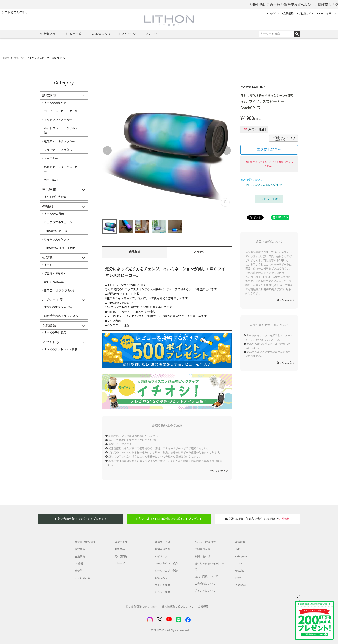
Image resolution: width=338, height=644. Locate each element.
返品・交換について (206, 577)
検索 (297, 34)
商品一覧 (74, 34)
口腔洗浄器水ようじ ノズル (61, 316)
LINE (237, 549)
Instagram (241, 556)
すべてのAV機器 (54, 214)
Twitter (239, 564)
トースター (51, 159)
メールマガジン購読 (166, 571)
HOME (7, 58)
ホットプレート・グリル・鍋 (61, 131)
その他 (78, 571)
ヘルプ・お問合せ (205, 542)
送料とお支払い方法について (210, 567)
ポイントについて (205, 591)
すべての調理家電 (55, 103)
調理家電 (80, 549)
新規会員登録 (162, 549)
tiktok (238, 578)
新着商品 (48, 34)
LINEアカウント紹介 (166, 564)
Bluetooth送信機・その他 (60, 248)
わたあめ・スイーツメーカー (61, 169)
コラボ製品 (51, 180)
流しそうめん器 (54, 282)
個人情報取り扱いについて (178, 607)
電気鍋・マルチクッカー (59, 141)
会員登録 (288, 14)
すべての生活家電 (55, 197)
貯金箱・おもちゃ (55, 273)
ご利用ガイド (306, 14)
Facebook (240, 585)
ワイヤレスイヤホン (56, 240)
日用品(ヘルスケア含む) (59, 291)
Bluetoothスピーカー (57, 231)
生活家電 (80, 556)
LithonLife (120, 564)
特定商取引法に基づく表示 (142, 607)
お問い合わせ (202, 556)
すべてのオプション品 (58, 307)
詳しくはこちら (219, 471)
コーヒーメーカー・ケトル (61, 111)
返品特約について (252, 180)
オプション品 (82, 578)
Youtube (239, 571)
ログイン (274, 14)
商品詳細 (135, 252)
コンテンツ (121, 542)
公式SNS (240, 542)
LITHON (162, 630)
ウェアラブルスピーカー (59, 222)
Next (227, 150)
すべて (48, 265)
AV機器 (79, 564)
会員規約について (205, 584)
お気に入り (101, 34)
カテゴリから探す (85, 542)
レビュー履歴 (162, 592)
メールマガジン (327, 14)
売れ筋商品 (121, 556)
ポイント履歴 (162, 585)
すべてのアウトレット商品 (61, 349)
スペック (199, 252)
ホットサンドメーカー (58, 120)
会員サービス (162, 542)
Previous (107, 150)
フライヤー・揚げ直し (58, 150)
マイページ (127, 34)
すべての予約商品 (55, 333)
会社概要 (203, 607)
